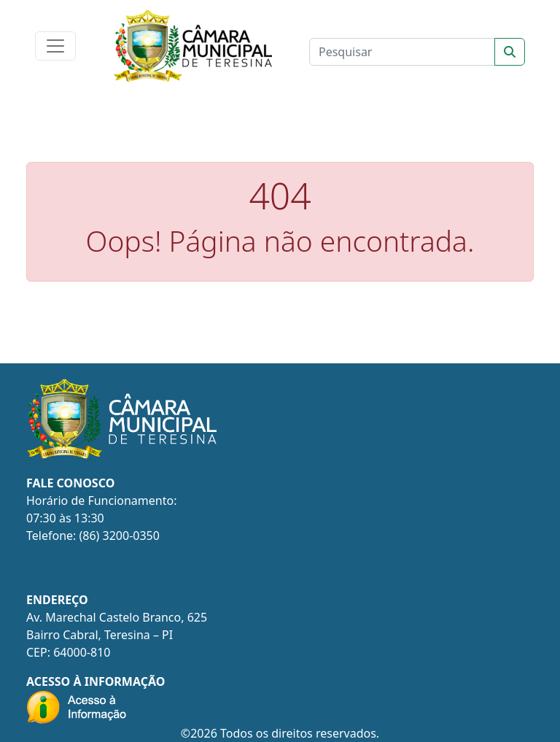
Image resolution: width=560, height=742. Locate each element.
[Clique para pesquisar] (402, 52)
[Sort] (510, 52)
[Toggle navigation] (55, 46)
